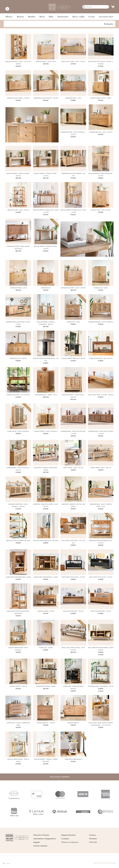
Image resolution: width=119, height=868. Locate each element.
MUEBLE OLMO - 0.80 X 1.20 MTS (101, 210)
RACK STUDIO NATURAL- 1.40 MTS (101, 611)
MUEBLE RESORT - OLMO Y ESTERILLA (46, 431)
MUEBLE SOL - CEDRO (46, 648)
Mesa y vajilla (78, 17)
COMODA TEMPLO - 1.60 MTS (18, 686)
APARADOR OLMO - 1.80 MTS (18, 358)
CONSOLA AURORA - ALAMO (46, 611)
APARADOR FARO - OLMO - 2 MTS (46, 62)
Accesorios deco (106, 17)
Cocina (92, 17)
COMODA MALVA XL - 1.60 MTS (46, 723)
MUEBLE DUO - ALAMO (101, 288)
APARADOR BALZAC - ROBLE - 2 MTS (46, 395)
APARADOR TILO (46, 288)
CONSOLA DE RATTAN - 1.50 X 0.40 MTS (101, 358)
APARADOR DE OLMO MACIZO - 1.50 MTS (46, 98)
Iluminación (63, 17)
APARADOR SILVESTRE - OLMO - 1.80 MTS (73, 288)
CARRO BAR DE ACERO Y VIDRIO (46, 686)
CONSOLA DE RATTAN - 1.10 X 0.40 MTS (18, 395)
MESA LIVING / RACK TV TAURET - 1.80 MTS (101, 395)
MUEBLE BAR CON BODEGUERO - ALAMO (18, 577)
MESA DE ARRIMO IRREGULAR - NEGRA (73, 358)
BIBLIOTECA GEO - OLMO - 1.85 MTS (18, 210)
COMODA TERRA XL (73, 723)
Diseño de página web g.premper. (105, 863)
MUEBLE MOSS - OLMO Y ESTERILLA (18, 431)
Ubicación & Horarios (41, 835)
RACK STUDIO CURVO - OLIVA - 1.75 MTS (73, 62)
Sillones (9, 17)
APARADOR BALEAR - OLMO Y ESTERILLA (101, 322)
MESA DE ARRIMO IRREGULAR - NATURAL (46, 541)
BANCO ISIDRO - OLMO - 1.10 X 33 (73, 468)
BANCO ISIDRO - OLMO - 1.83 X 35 (101, 468)
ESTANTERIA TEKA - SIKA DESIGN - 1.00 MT (101, 686)
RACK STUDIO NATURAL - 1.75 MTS (73, 611)
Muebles (32, 17)
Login (8, 864)
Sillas (51, 17)
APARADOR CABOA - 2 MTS (18, 288)
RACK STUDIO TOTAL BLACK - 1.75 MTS (101, 577)
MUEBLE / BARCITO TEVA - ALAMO (101, 98)
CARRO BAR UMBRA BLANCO (73, 759)
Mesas (42, 17)
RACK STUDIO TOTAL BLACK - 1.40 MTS (73, 577)
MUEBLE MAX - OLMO (73, 322)
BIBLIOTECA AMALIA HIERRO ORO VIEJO (18, 541)
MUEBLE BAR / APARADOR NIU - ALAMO (46, 577)
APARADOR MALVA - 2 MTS (73, 98)
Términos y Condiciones (70, 842)
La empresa (65, 839)
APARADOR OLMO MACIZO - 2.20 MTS (18, 98)
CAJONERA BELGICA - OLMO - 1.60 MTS (101, 132)
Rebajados (109, 24)
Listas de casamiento (40, 846)
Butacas (20, 17)
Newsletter (93, 839)
